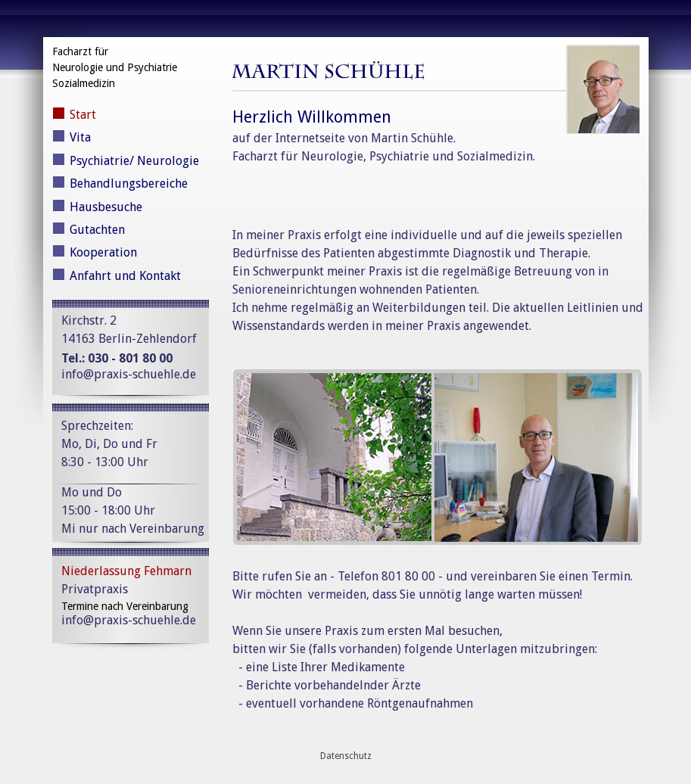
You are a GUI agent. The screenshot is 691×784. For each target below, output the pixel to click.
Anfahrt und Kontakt (125, 276)
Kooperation (103, 252)
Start (83, 115)
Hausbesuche (106, 207)
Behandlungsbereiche (129, 184)
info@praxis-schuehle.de (129, 374)
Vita (80, 137)
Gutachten (97, 230)
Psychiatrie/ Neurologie (134, 161)
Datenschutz (346, 756)
